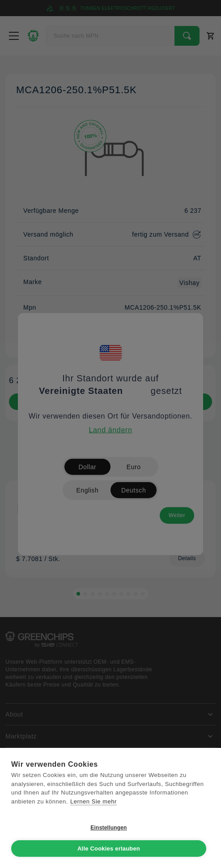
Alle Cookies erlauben (109, 849)
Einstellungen (108, 828)
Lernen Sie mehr (93, 801)
